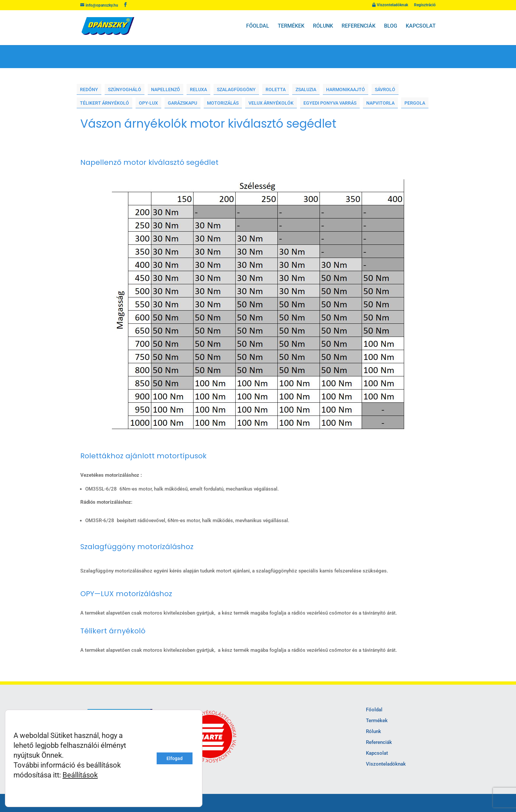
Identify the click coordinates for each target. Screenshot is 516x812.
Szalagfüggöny (236, 90)
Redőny (89, 90)
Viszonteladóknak (390, 5)
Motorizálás (223, 103)
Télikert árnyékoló (104, 103)
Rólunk (323, 26)
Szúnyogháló (125, 90)
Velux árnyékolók (271, 103)
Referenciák (359, 26)
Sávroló (385, 90)
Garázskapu (182, 103)
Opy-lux (148, 103)
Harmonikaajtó (346, 90)
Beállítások (80, 775)
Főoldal (258, 26)
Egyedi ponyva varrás (330, 103)
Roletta (276, 90)
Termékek (291, 26)
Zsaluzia (306, 90)
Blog (391, 26)
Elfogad (175, 758)
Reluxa (198, 90)
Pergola (415, 103)
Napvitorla (380, 103)
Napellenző (166, 90)
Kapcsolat (421, 26)
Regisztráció (425, 5)
